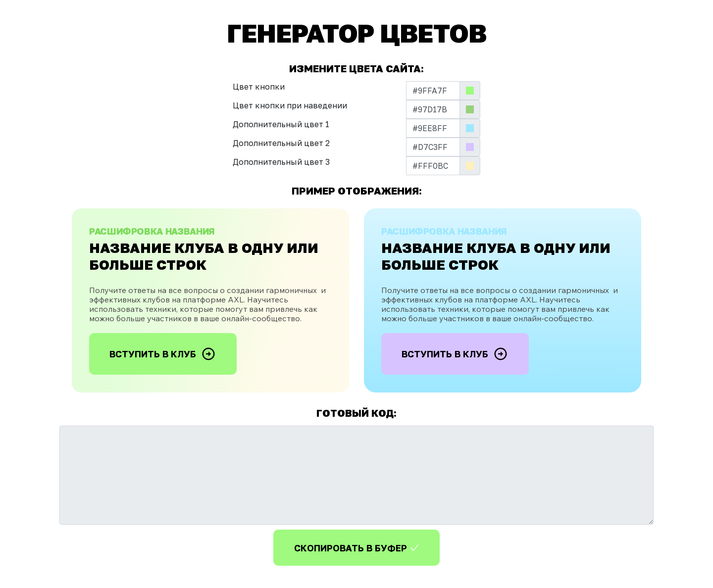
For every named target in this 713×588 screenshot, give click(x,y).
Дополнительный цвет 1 (281, 124)
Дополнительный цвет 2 (281, 143)
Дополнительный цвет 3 (281, 162)
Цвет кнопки (259, 87)
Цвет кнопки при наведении (290, 105)
